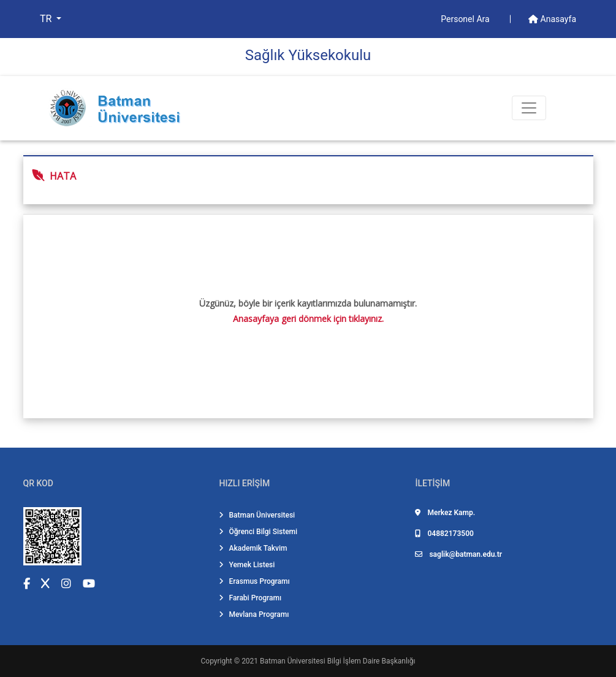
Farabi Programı (250, 598)
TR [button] (47, 19)
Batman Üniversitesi (257, 515)
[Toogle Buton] (529, 108)
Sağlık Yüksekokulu (308, 55)
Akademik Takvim (253, 548)
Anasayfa (552, 19)
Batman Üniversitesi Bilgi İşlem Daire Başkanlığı (337, 661)
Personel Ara (466, 19)
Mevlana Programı (254, 614)
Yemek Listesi (247, 565)
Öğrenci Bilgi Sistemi (258, 532)
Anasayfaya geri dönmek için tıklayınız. (308, 319)
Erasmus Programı (254, 581)
